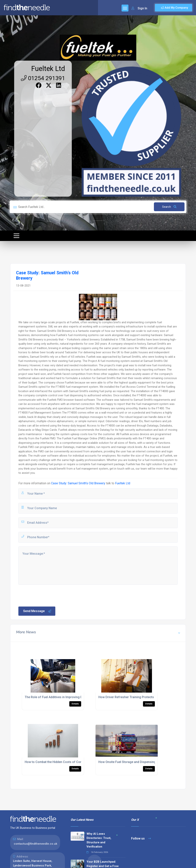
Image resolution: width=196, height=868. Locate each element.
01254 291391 (43, 78)
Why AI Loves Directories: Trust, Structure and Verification (99, 840)
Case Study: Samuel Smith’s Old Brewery (78, 483)
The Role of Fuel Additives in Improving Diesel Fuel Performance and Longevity (80, 697)
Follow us (141, 838)
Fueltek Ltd (48, 69)
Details (75, 704)
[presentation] (47, 595)
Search (169, 207)
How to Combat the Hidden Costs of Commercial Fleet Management (73, 762)
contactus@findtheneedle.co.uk (36, 844)
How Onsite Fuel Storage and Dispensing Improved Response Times (146, 762)
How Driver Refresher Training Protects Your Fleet (134, 697)
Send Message (37, 611)
